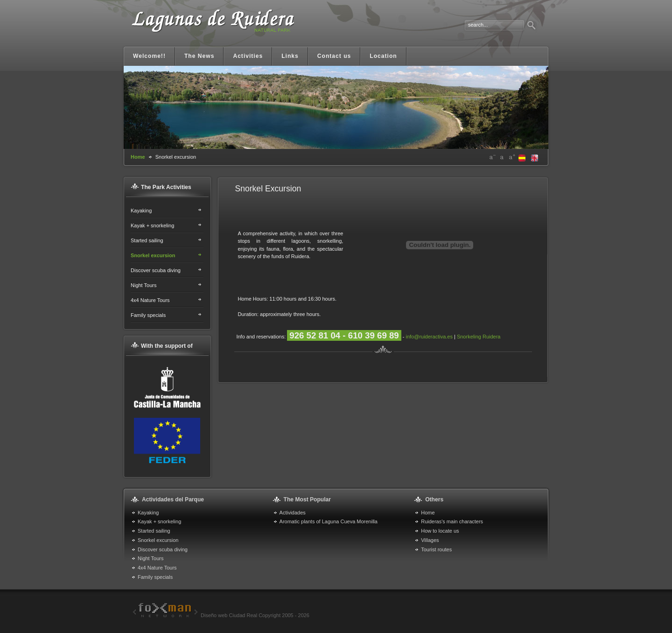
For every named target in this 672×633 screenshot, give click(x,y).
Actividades (293, 513)
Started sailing (147, 240)
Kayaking (141, 211)
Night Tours (143, 285)
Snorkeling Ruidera (479, 337)
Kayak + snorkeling (152, 225)
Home (138, 157)
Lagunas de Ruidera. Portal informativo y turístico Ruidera (212, 27)
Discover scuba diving (156, 270)
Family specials (148, 315)
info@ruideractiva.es (429, 337)
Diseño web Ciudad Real (194, 615)
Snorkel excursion (153, 255)
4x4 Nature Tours (150, 300)
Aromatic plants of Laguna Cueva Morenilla (329, 521)
